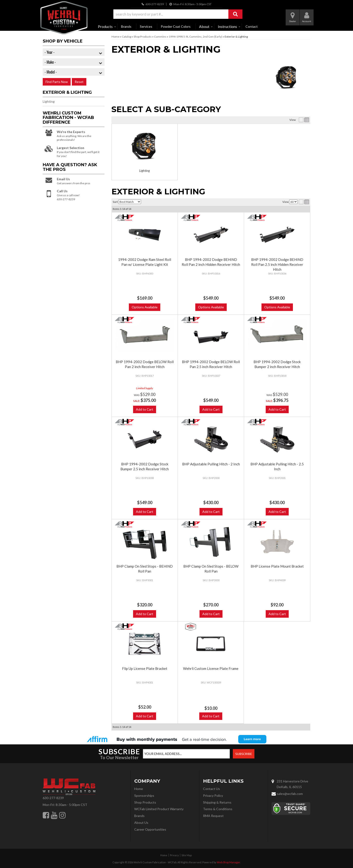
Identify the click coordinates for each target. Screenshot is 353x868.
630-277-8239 (53, 798)
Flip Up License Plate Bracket (145, 668)
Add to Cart (145, 409)
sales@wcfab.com (290, 794)
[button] (178, 14)
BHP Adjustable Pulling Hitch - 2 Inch (211, 464)
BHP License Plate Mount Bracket (277, 566)
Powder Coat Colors (176, 26)
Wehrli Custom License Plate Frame (211, 668)
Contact (252, 26)
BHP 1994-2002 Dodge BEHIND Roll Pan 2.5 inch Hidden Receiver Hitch (277, 264)
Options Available (145, 307)
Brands (126, 26)
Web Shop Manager (228, 862)
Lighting (144, 171)
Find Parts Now (57, 82)
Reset (79, 82)
